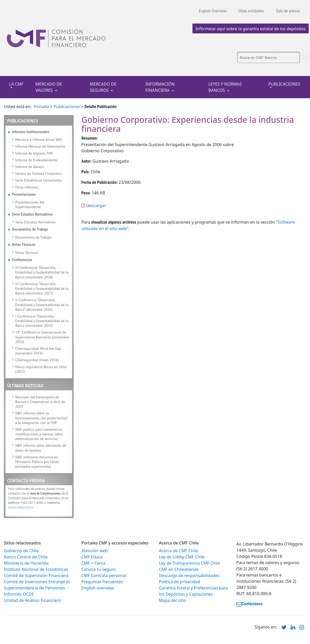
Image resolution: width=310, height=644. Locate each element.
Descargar (94, 206)
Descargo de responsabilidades (189, 575)
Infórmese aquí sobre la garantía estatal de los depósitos (251, 29)
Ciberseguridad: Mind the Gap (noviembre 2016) (38, 351)
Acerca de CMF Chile (178, 551)
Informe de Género (30, 167)
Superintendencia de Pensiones (34, 588)
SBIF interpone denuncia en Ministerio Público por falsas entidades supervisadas (37, 462)
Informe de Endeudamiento (36, 160)
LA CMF (16, 84)
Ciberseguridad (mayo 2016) (37, 360)
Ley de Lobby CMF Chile (182, 557)
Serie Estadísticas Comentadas (39, 180)
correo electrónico (21, 507)
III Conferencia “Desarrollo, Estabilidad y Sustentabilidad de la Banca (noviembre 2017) (42, 289)
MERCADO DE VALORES (49, 87)
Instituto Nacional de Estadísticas (36, 569)
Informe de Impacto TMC (34, 153)
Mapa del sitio (172, 600)
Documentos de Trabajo (33, 237)
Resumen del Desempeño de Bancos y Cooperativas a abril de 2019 (40, 402)
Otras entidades (251, 11)
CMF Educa (92, 557)
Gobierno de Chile (21, 551)
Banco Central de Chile (26, 557)
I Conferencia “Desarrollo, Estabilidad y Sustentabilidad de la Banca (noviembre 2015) (42, 321)
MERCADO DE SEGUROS (103, 87)
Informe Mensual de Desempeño (40, 146)
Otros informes (27, 187)
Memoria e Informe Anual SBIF (39, 140)
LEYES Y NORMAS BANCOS (225, 87)
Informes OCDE (19, 594)
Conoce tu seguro (98, 569)
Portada (41, 107)
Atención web (95, 551)
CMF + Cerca (93, 563)
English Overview (213, 11)
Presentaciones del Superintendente (30, 204)
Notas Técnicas (27, 253)
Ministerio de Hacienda (26, 563)
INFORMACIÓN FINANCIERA (160, 87)
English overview (98, 588)
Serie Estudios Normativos (36, 222)
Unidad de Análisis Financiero (32, 600)
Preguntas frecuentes (102, 582)
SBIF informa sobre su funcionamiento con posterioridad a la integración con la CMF (41, 418)
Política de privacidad (180, 582)
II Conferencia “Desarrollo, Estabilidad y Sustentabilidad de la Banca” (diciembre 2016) (42, 305)
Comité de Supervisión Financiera (36, 575)
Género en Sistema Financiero (38, 173)
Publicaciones (67, 107)
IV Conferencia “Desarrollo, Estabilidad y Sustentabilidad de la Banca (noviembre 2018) (42, 272)
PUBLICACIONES (284, 84)
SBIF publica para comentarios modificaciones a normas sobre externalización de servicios (39, 434)
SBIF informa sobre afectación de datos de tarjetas (41, 448)
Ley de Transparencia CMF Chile (189, 563)
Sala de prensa (288, 11)
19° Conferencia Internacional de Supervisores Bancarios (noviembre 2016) (42, 337)
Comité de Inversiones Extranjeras (37, 582)
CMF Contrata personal (104, 575)
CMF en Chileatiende (179, 569)
